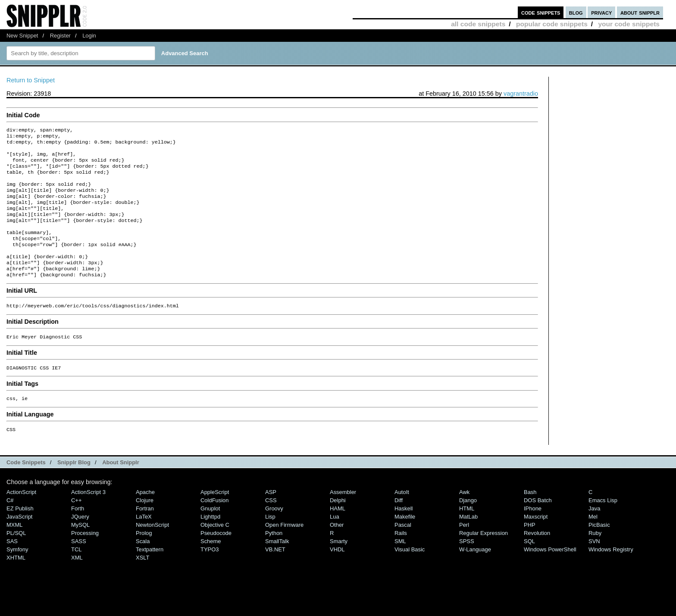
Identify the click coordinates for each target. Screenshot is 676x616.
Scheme (211, 567)
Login (89, 36)
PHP (530, 551)
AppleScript (215, 518)
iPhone (533, 534)
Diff (399, 526)
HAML (338, 534)
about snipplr (640, 12)
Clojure (145, 526)
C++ (76, 526)
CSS (271, 526)
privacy (601, 12)
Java (594, 534)
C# (10, 526)
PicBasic (599, 551)
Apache (145, 518)
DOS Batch (538, 526)
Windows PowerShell (550, 575)
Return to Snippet (31, 80)
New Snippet (22, 36)
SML (400, 567)
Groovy (274, 534)
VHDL (337, 575)
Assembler (343, 518)
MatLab (468, 543)
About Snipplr (121, 488)
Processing (85, 559)
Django (468, 526)
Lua (335, 543)
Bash (530, 518)
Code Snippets (26, 488)
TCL (76, 575)
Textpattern (150, 575)
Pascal (403, 551)
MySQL (80, 551)
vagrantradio (521, 94)
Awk (464, 518)
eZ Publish (20, 534)
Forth (78, 534)
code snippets (541, 12)
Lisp (270, 543)
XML (77, 583)
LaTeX (144, 543)
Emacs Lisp (603, 526)
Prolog (144, 559)
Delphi (338, 526)
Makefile (405, 543)
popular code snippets (552, 24)
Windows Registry (611, 575)
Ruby (595, 559)
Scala (143, 567)
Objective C (215, 551)
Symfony (17, 575)
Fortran (145, 534)
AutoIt (402, 518)
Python (274, 559)
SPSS (467, 567)
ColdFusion (215, 526)
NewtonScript (152, 551)
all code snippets (478, 24)
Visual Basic (410, 575)
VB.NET (275, 575)
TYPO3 (210, 575)
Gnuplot (210, 534)
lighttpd (210, 543)
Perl (464, 551)
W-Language (475, 575)
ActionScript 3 (88, 518)
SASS (79, 567)
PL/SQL (16, 559)
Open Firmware (284, 551)
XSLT (142, 583)
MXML (14, 551)
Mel (593, 543)
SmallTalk (277, 567)
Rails (401, 559)
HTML (467, 534)
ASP (271, 518)
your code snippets (629, 24)
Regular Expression (484, 559)
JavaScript (19, 543)
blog (576, 12)
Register (60, 36)
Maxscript (536, 543)
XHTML (16, 583)
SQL (529, 567)
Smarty (339, 567)
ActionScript (21, 518)
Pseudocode (216, 559)
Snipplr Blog (74, 488)
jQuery (80, 543)
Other (337, 551)
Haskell (404, 534)
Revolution (537, 559)
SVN (594, 567)
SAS (12, 567)
